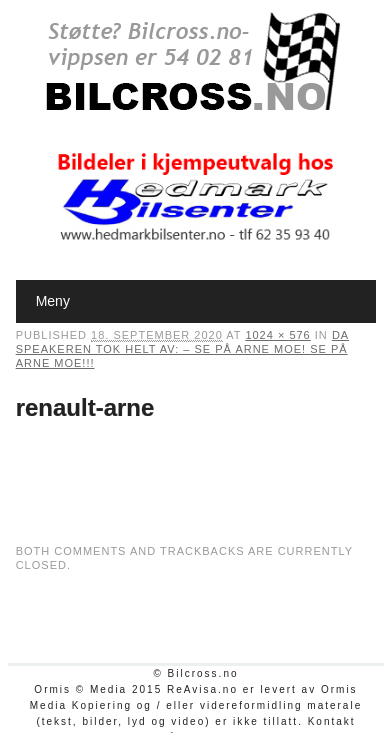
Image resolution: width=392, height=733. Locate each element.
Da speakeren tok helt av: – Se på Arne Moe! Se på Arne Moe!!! (182, 349)
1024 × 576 (277, 335)
